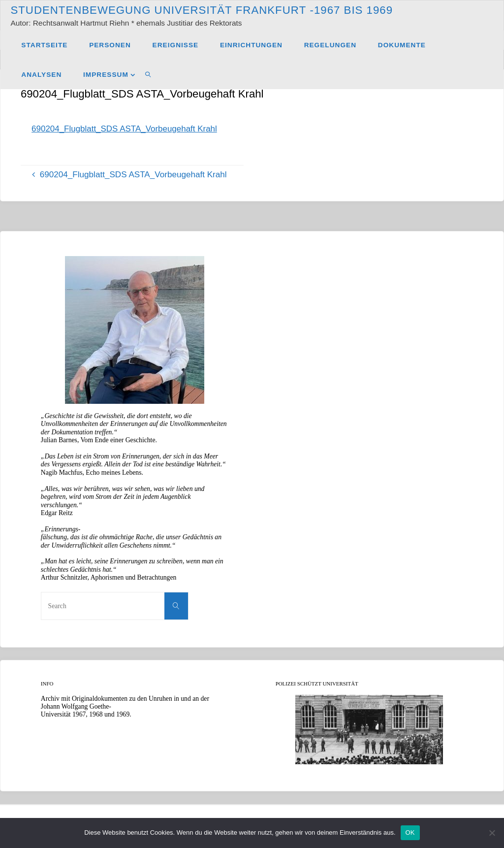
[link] (148, 74)
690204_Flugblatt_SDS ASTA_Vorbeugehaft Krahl (125, 129)
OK (410, 832)
